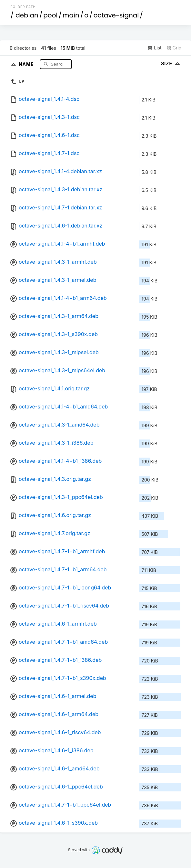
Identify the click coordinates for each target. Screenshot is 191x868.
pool (50, 15)
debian (27, 15)
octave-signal (116, 15)
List (154, 48)
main (71, 15)
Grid (174, 48)
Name (27, 64)
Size (171, 64)
